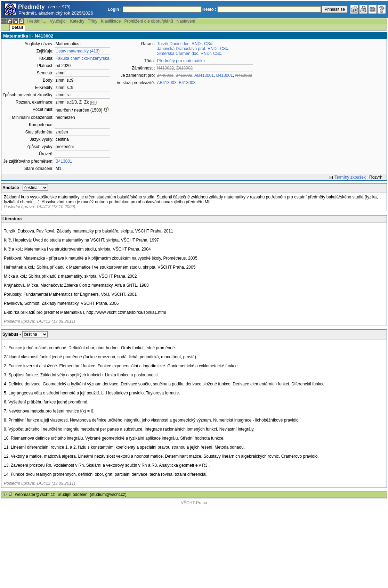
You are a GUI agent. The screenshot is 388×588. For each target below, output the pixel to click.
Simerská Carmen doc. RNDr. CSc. (190, 54)
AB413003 (167, 83)
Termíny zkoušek (350, 177)
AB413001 (204, 75)
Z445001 (165, 75)
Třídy (93, 21)
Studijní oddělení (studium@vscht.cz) (92, 495)
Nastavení (186, 21)
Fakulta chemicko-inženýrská (83, 58)
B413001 (64, 161)
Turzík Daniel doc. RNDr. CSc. (185, 44)
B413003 (187, 83)
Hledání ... (37, 21)
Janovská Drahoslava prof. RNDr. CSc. (193, 49)
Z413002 (184, 68)
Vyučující (58, 21)
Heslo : (209, 9)
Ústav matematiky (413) (78, 51)
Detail (17, 27)
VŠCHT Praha (194, 503)
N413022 (166, 68)
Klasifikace (111, 21)
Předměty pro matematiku (181, 61)
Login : (115, 9)
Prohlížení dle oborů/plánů (148, 21)
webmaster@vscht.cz (35, 495)
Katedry (77, 21)
